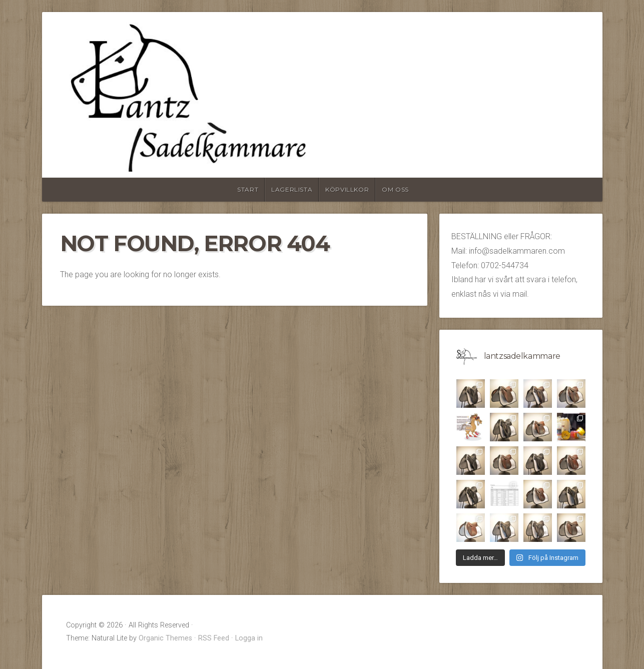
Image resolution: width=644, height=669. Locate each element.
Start (248, 189)
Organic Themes (165, 638)
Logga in (249, 638)
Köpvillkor (347, 189)
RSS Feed (214, 638)
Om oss (395, 189)
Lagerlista (292, 189)
